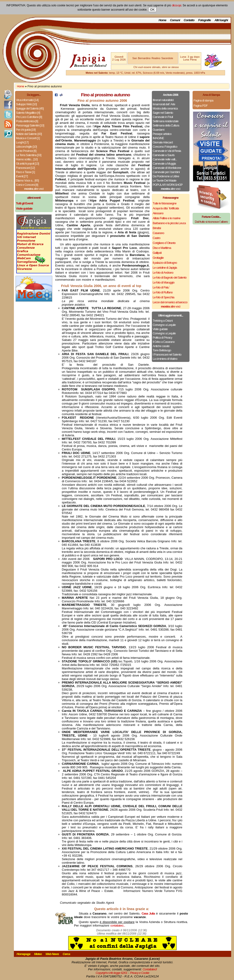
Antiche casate (161, 346)
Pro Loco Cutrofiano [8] (29, 117)
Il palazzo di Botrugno (165, 263)
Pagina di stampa (203, 100)
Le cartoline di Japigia (165, 268)
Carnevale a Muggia (164, 164)
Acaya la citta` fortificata (166, 208)
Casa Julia (148, 913)
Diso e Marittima (162, 248)
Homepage (24, 954)
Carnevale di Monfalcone (167, 168)
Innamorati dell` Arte (164, 104)
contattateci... (118, 925)
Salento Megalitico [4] (28, 113)
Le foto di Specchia (164, 297)
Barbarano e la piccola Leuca (169, 223)
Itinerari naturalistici (163, 100)
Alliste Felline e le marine (167, 218)
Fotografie (205, 20)
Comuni (175, 20)
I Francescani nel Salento (167, 354)
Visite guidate (160, 329)
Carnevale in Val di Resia (167, 151)
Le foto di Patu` (161, 287)
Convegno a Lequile (164, 325)
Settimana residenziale (166, 121)
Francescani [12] (25, 168)
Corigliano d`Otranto (164, 243)
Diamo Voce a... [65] (27, 180)
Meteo (38, 954)
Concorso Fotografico (165, 147)
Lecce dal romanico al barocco (170, 302)
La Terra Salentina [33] (29, 155)
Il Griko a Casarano (164, 342)
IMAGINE (158, 138)
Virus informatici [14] (27, 100)
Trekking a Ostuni (163, 321)
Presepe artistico (162, 134)
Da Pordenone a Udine (166, 176)
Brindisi (157, 228)
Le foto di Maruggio (164, 282)
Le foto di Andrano (163, 273)
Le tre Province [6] (26, 151)
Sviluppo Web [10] (26, 104)
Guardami (159, 130)
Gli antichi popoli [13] (28, 164)
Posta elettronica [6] (27, 121)
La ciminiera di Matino (165, 359)
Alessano (158, 213)
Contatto (189, 20)
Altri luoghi (221, 20)
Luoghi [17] (22, 142)
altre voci (34, 189)
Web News (52, 954)
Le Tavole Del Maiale (165, 180)
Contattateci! (150, 969)
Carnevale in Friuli (163, 117)
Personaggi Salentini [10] (30, 125)
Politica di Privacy (163, 338)
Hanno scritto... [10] (27, 159)
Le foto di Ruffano (163, 292)
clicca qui (176, 5)
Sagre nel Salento (163, 113)
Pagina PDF (201, 106)
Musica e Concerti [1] (28, 138)
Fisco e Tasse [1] (25, 172)
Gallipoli (157, 253)
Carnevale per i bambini (166, 172)
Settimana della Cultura (166, 125)
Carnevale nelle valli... (165, 159)
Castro (157, 238)
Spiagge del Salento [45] (30, 108)
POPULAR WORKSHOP (168, 185)
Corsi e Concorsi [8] (27, 185)
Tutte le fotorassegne (165, 203)
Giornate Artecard (163, 142)
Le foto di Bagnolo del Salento (170, 277)
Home (162, 20)
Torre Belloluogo (162, 350)
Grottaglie (158, 258)
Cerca (66, 954)
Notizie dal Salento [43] (29, 134)
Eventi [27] (22, 176)
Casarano (158, 233)
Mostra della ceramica (165, 108)
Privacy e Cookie (140, 973)
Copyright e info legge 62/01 (111, 973)
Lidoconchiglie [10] (26, 147)
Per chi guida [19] (26, 130)
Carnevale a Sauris (164, 155)
